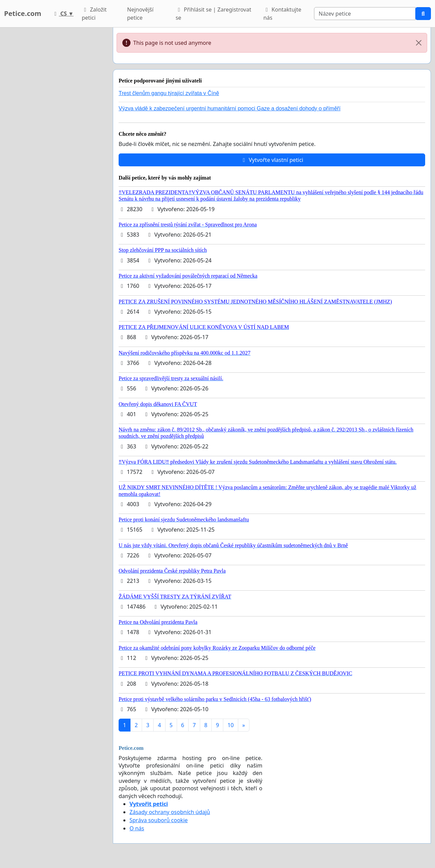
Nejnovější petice (140, 14)
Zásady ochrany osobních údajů (170, 812)
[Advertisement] (54, 129)
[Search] (365, 14)
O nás (137, 828)
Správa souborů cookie (159, 820)
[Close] (419, 43)
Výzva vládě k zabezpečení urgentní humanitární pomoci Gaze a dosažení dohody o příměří (230, 108)
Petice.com (23, 13)
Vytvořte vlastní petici (272, 160)
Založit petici (94, 14)
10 (230, 725)
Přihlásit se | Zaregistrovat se (214, 14)
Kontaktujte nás (282, 14)
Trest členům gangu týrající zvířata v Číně (169, 93)
